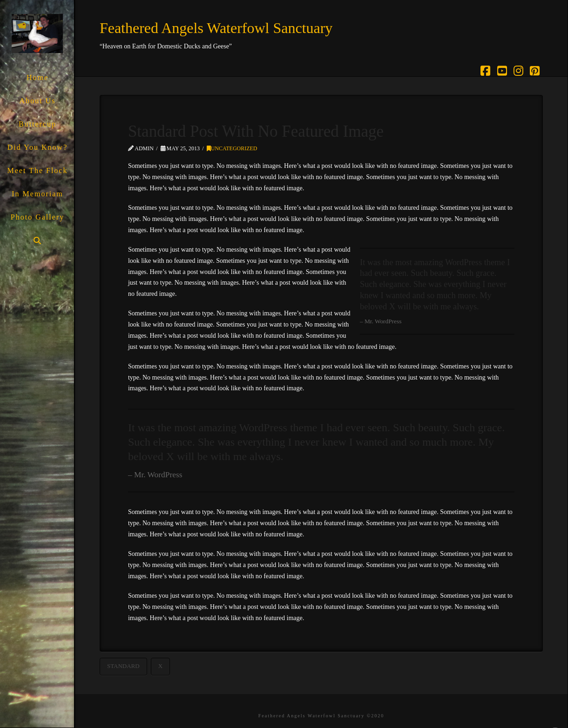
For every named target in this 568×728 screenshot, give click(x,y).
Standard (123, 666)
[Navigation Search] (37, 241)
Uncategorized (232, 148)
